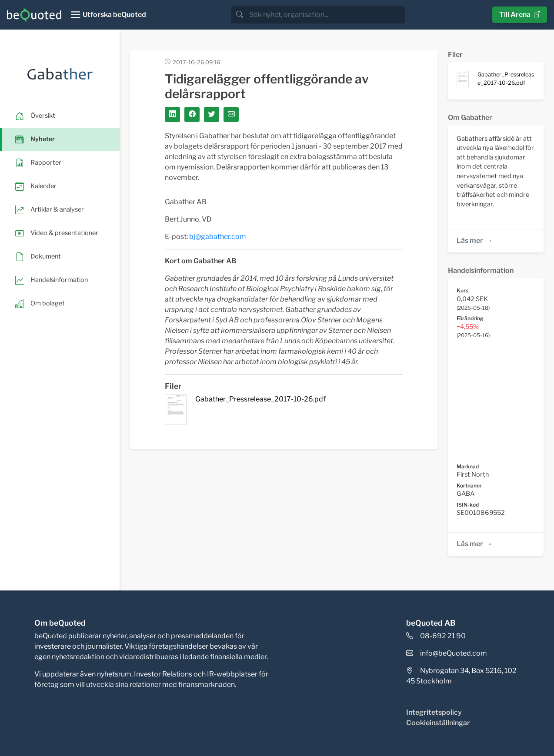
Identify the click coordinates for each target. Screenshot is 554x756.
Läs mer (475, 240)
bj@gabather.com (218, 237)
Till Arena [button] (520, 15)
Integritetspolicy (434, 712)
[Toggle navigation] (108, 15)
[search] (326, 15)
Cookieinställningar (438, 723)
